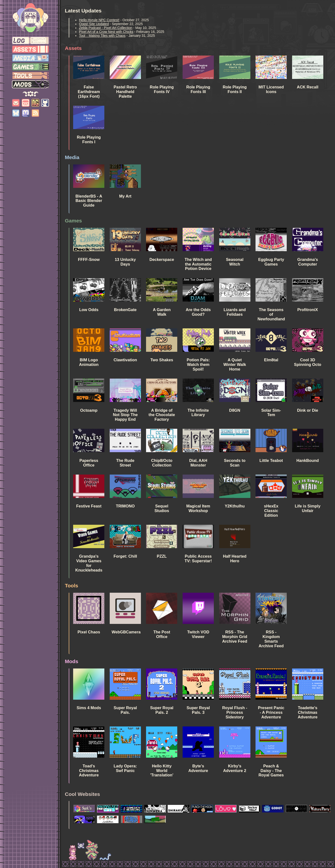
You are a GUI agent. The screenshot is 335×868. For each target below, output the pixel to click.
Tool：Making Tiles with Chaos (102, 36)
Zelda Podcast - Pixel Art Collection (106, 28)
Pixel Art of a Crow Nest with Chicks (106, 32)
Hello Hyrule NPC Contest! (99, 20)
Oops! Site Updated (94, 24)
